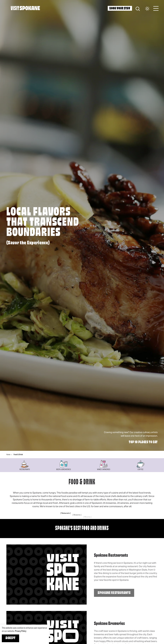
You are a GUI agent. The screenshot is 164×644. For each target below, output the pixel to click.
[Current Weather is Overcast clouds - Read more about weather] (145, 9)
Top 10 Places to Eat (143, 442)
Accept (10, 638)
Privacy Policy (21, 631)
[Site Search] (138, 8)
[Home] (25, 8)
